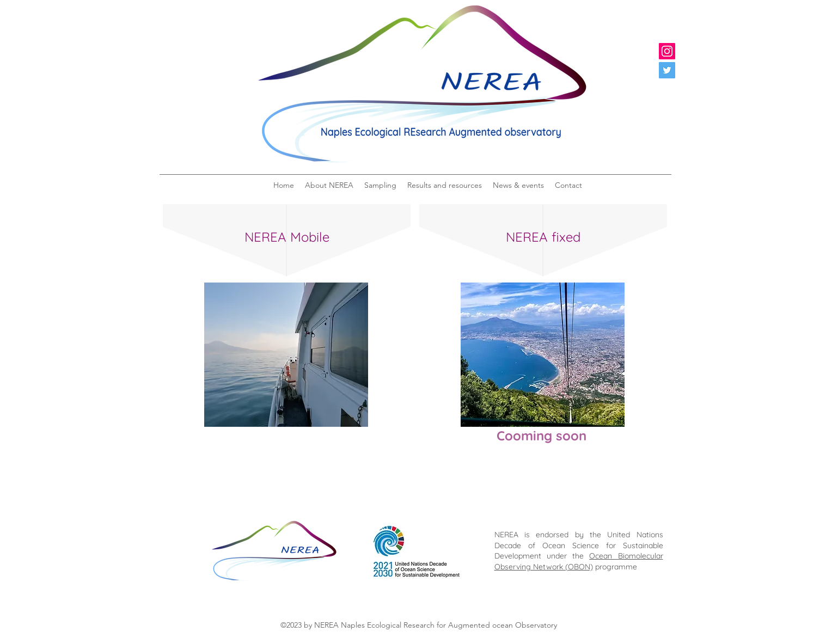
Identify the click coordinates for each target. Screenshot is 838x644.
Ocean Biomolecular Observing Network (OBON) (579, 561)
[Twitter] (667, 70)
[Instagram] (667, 51)
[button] (329, 185)
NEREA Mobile (287, 237)
